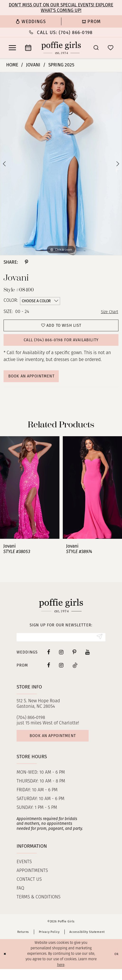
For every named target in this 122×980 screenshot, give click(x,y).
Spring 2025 (61, 65)
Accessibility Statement (87, 943)
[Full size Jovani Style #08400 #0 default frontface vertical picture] (61, 164)
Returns (23, 943)
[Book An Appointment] (28, 48)
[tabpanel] (61, 164)
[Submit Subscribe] (98, 645)
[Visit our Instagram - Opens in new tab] (61, 661)
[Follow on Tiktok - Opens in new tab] (75, 674)
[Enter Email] (61, 645)
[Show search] (96, 48)
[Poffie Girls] (61, 48)
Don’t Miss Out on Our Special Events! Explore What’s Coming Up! (61, 8)
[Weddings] (31, 21)
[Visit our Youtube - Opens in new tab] (88, 661)
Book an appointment (59, 746)
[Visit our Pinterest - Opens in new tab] (74, 661)
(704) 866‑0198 (31, 726)
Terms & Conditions (38, 908)
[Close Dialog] (5, 965)
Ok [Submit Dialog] (116, 965)
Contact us (29, 891)
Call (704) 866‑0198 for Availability (61, 344)
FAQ (20, 900)
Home (12, 65)
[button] (12, 48)
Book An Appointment (36, 382)
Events (24, 873)
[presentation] (30, 495)
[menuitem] (31, 21)
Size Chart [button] (108, 312)
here (61, 976)
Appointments (32, 882)
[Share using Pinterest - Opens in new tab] (27, 262)
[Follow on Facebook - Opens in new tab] (49, 674)
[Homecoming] (92, 21)
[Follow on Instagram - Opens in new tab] (61, 674)
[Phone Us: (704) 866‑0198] (61, 32)
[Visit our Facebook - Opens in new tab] (49, 661)
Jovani (33, 65)
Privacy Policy (49, 943)
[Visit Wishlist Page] (111, 48)
